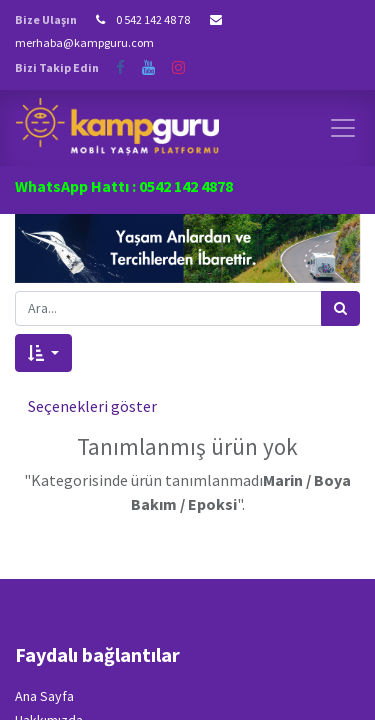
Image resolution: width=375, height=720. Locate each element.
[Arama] (340, 308)
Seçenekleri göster (92, 406)
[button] (43, 353)
